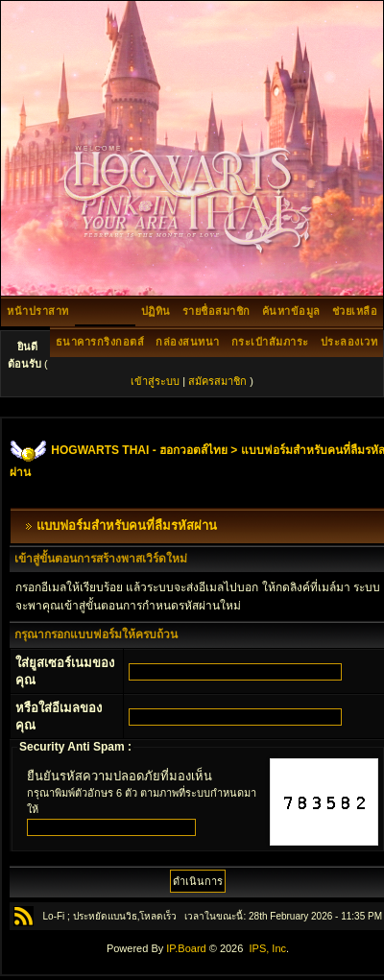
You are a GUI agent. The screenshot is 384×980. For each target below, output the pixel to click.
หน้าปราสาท (38, 311)
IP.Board (186, 948)
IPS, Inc (267, 948)
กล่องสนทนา (188, 342)
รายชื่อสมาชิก (216, 311)
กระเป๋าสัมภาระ (270, 342)
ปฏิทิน (156, 311)
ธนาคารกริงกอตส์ (100, 342)
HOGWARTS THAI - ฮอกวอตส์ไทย (139, 450)
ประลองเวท (349, 342)
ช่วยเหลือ (355, 311)
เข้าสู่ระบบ (155, 381)
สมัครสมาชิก (217, 381)
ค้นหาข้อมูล (291, 311)
